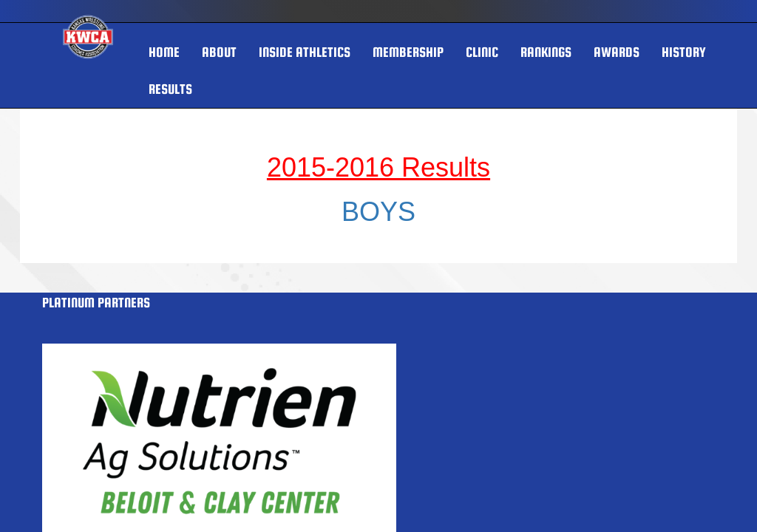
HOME (164, 52)
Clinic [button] (482, 52)
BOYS (378, 212)
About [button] (219, 52)
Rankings (546, 52)
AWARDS (617, 52)
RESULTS (170, 89)
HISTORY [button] (684, 52)
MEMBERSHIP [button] (408, 52)
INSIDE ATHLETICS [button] (305, 52)
